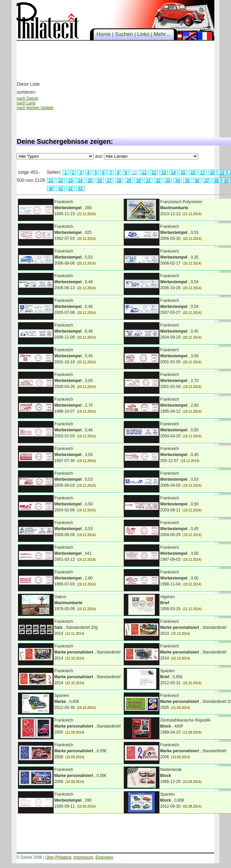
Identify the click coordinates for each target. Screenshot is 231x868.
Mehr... (162, 34)
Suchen (124, 34)
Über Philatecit (58, 857)
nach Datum (27, 98)
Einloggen (104, 857)
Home (104, 34)
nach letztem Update (35, 108)
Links (143, 34)
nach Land (26, 103)
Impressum (83, 857)
